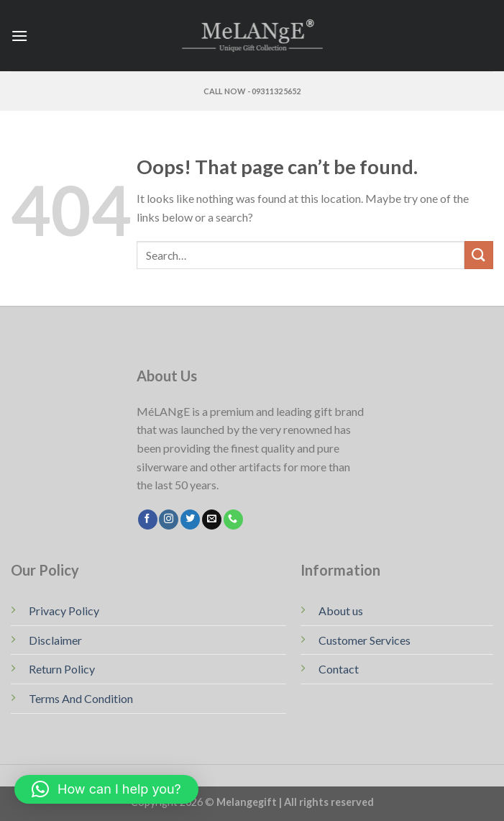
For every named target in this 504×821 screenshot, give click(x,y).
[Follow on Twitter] (190, 520)
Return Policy (62, 669)
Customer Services (365, 640)
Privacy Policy (64, 611)
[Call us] (233, 520)
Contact (339, 669)
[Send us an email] (212, 520)
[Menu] (19, 36)
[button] (106, 789)
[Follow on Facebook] (148, 520)
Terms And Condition (81, 698)
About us (341, 611)
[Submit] (479, 255)
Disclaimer (55, 640)
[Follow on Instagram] (169, 520)
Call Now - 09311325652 (252, 91)
